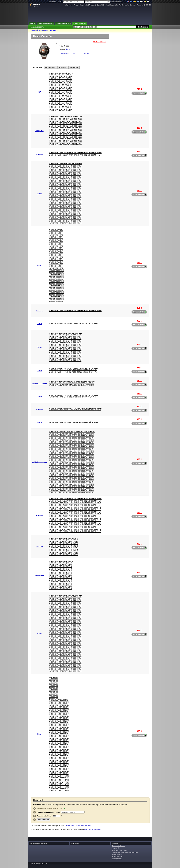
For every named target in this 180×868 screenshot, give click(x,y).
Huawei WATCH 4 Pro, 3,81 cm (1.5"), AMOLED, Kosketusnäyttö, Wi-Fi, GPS (74, 324)
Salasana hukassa (117, 2)
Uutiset (76, 5)
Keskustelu (114, 5)
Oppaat (99, 5)
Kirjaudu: (71, 2)
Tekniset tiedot (50, 67)
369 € (139, 344)
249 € (139, 89)
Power (39, 194)
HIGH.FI (148, 5)
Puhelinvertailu (124, 5)
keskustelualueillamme (92, 829)
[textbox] (105, 27)
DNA (39, 92)
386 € (139, 394)
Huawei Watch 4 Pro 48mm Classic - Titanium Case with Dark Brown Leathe (75, 153)
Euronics (39, 547)
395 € (139, 406)
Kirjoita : (48, 812)
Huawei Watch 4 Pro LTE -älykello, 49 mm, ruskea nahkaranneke (72, 381)
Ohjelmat (106, 5)
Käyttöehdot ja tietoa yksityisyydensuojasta (125, 852)
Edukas (33, 30)
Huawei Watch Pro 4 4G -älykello (61, 73)
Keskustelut (74, 67)
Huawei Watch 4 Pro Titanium (59, 775)
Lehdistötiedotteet (117, 856)
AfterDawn (69, 5)
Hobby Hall (39, 131)
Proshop (39, 154)
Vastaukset (140, 5)
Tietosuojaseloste (117, 854)
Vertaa (86, 54)
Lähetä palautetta (117, 859)
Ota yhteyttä (115, 848)
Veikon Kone (39, 575)
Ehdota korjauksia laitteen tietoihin (78, 826)
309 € (139, 128)
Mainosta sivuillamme (118, 846)
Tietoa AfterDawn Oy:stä (119, 850)
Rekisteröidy (52, 2)
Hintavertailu (84, 5)
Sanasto (133, 5)
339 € (139, 151)
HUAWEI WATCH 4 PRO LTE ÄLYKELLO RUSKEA (64, 538)
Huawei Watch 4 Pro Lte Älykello (61, 561)
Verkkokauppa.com (39, 384)
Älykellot (40, 30)
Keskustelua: (75, 843)
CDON (39, 324)
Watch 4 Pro (54, 678)
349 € (139, 191)
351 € (139, 308)
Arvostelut (92, 5)
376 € (139, 368)
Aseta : (44, 816)
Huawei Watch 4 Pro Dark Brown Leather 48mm (66, 117)
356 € (139, 321)
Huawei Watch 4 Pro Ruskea (59, 700)
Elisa (39, 265)
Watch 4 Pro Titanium (57, 269)
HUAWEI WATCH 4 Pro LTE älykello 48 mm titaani (66, 164)
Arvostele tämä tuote (68, 54)
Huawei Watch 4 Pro (51, 30)
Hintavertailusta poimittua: (39, 843)
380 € (139, 381)
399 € (139, 459)
